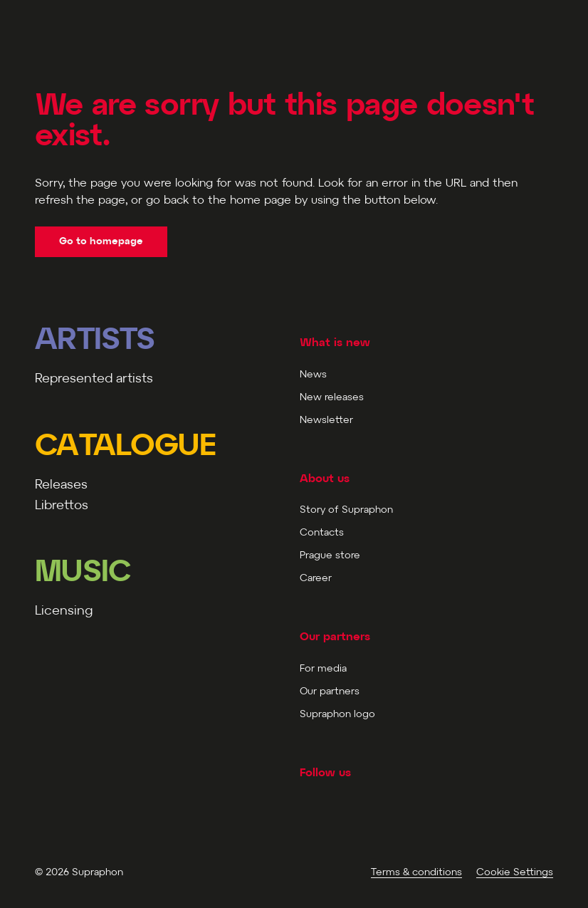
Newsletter (326, 421)
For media (323, 669)
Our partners (330, 692)
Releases (61, 485)
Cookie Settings (515, 873)
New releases (332, 398)
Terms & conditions (416, 873)
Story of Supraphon (346, 510)
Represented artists (94, 379)
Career (316, 579)
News (313, 375)
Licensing (64, 611)
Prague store (330, 556)
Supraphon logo (337, 715)
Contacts (322, 533)
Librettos (62, 506)
